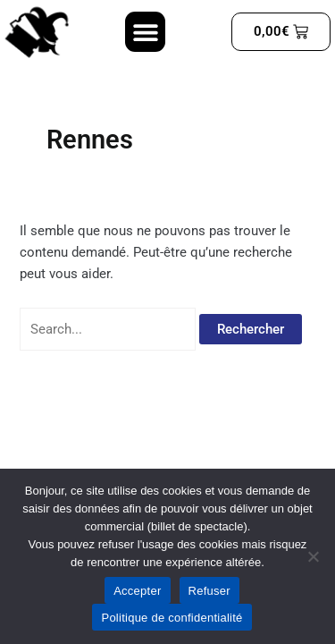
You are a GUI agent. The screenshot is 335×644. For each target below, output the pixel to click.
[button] (145, 32)
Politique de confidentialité (172, 618)
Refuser (209, 591)
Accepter (137, 591)
